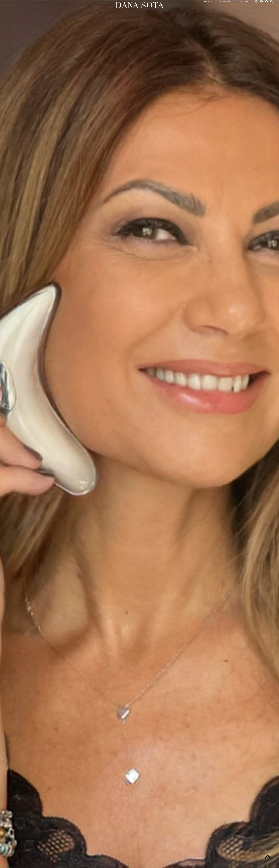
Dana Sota (139, 5)
